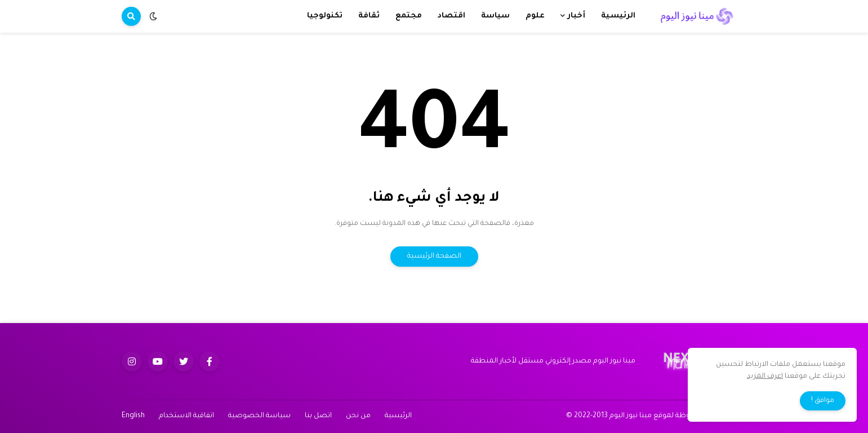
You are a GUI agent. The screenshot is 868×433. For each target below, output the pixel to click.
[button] (153, 16)
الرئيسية (398, 416)
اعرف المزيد (765, 377)
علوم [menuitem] (535, 16)
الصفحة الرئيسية (434, 257)
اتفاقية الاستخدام (186, 416)
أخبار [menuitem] (576, 16)
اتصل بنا (318, 416)
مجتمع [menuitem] (409, 16)
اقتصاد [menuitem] (451, 16)
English (133, 416)
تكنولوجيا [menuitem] (325, 16)
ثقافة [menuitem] (369, 16)
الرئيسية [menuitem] (618, 16)
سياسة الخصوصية (259, 416)
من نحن (358, 416)
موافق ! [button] (823, 401)
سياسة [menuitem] (495, 16)
